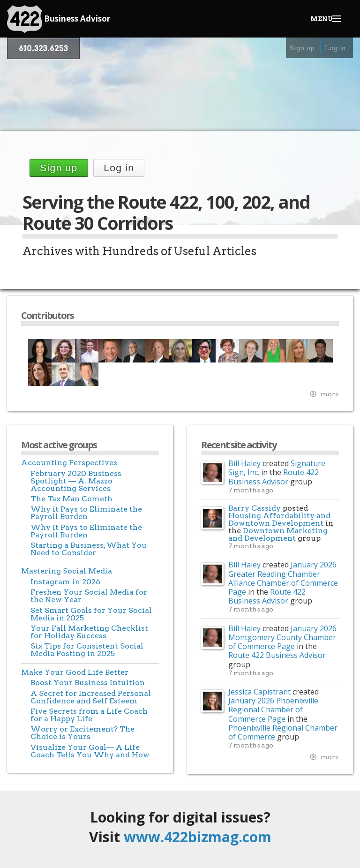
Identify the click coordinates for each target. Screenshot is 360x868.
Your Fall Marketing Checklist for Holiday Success (89, 632)
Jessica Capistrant (259, 692)
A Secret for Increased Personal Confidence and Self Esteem (91, 697)
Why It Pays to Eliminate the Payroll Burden (86, 531)
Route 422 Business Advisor (274, 477)
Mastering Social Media (67, 571)
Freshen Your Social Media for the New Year (89, 596)
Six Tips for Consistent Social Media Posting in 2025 (87, 650)
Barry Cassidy (255, 508)
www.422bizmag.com (198, 837)
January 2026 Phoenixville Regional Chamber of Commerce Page (273, 709)
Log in (335, 48)
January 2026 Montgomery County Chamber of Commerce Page (282, 637)
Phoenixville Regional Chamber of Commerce (283, 732)
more (330, 394)
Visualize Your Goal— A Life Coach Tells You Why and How (90, 751)
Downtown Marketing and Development (278, 534)
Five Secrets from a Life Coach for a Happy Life (89, 715)
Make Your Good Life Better (75, 672)
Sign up (302, 48)
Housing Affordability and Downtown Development (279, 519)
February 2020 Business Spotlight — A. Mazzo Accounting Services (76, 481)
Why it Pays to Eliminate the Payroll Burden (86, 513)
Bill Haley (244, 463)
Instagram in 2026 (65, 582)
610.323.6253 (43, 49)
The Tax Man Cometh (71, 499)
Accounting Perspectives (69, 463)
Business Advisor (59, 19)
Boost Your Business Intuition (88, 683)
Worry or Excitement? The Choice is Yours (82, 733)
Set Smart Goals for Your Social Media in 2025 (91, 614)
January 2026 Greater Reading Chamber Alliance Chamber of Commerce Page (283, 578)
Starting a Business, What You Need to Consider (89, 549)
